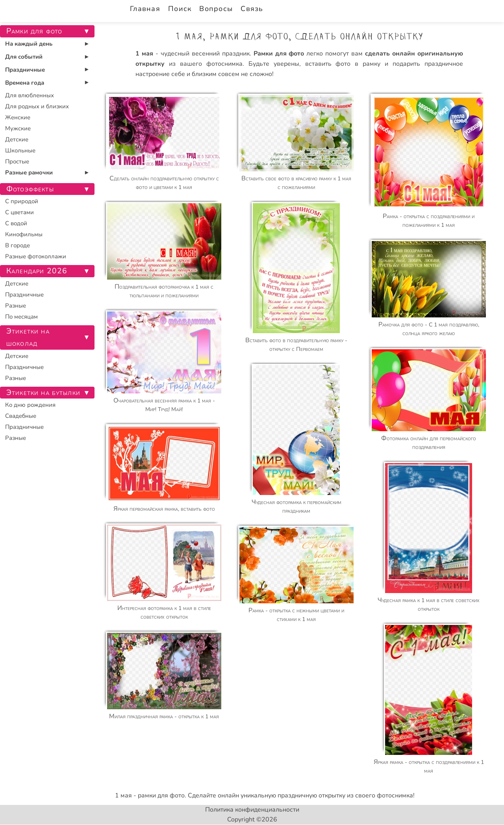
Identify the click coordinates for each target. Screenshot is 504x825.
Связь (252, 9)
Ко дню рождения (30, 405)
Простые (17, 161)
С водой (16, 223)
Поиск (180, 9)
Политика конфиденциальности (252, 810)
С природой (22, 201)
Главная (145, 9)
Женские (18, 117)
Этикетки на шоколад (28, 337)
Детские (17, 139)
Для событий (24, 57)
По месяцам (21, 317)
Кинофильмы (24, 234)
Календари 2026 (37, 271)
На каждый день (29, 44)
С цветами (19, 212)
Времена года (25, 83)
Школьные (20, 150)
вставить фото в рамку (343, 64)
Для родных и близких (37, 106)
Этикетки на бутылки (43, 393)
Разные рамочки (29, 172)
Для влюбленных (30, 95)
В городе (18, 245)
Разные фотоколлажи (36, 256)
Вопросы (216, 9)
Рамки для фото (34, 31)
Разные (16, 306)
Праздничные (25, 70)
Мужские (18, 128)
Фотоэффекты (30, 189)
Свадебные (21, 416)
